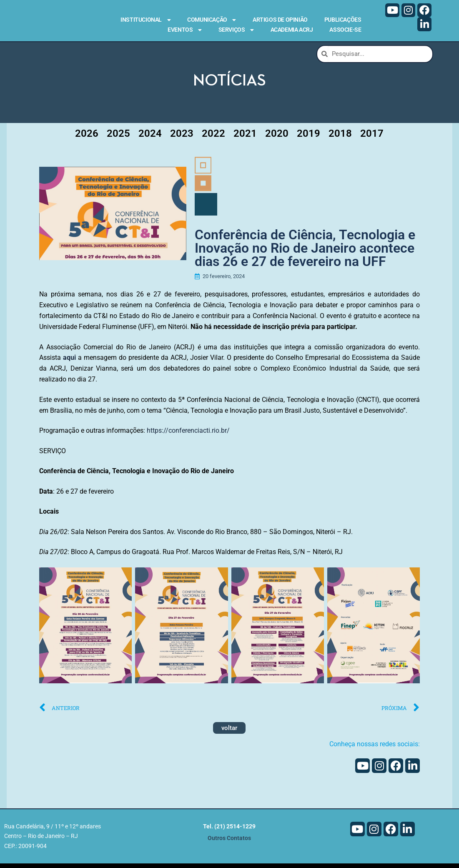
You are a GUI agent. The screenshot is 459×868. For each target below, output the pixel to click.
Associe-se (345, 30)
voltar (229, 733)
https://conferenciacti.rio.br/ (188, 435)
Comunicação (212, 20)
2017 (372, 135)
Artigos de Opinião (280, 20)
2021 (245, 135)
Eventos (184, 30)
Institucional (145, 20)
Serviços (236, 30)
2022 (213, 135)
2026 (87, 135)
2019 (309, 135)
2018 (340, 135)
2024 (150, 135)
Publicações (343, 20)
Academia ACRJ (292, 30)
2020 (277, 135)
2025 (118, 135)
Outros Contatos (229, 843)
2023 (182, 135)
